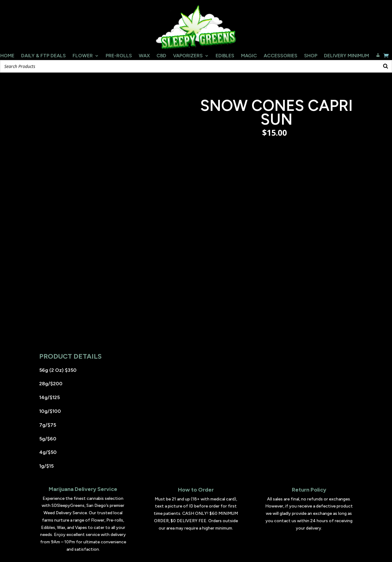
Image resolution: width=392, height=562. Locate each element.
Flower (83, 56)
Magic (249, 56)
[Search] (386, 66)
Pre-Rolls (119, 56)
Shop (311, 56)
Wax (144, 56)
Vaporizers (188, 56)
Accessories (281, 56)
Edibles (225, 56)
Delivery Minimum (347, 56)
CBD (161, 56)
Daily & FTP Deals (43, 56)
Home (7, 56)
